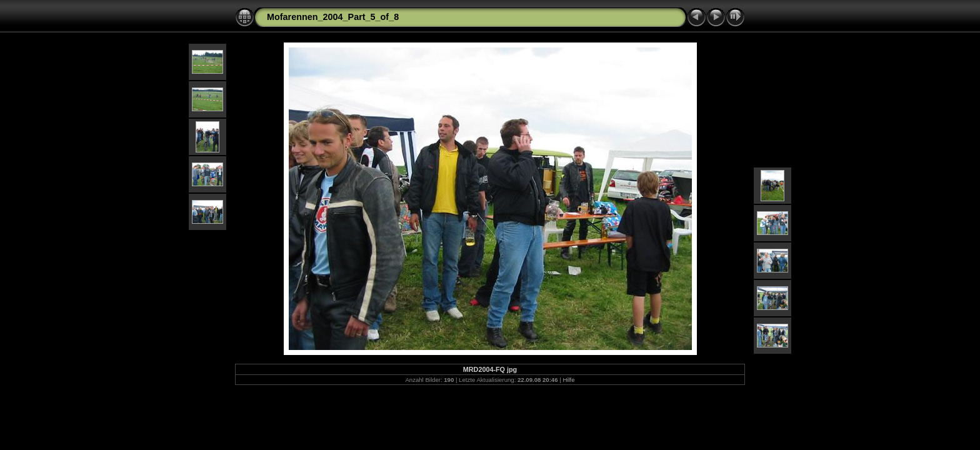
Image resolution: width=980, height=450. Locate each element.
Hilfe (568, 380)
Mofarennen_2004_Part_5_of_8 (333, 17)
